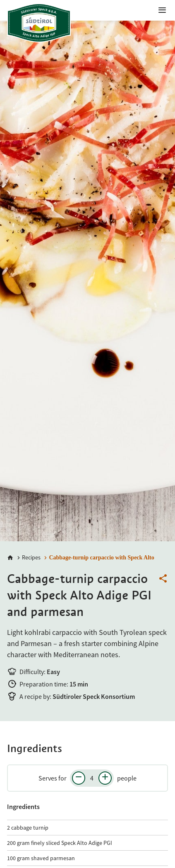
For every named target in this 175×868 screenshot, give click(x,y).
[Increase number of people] (105, 778)
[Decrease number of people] (79, 778)
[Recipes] (28, 558)
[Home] (10, 558)
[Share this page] (163, 579)
